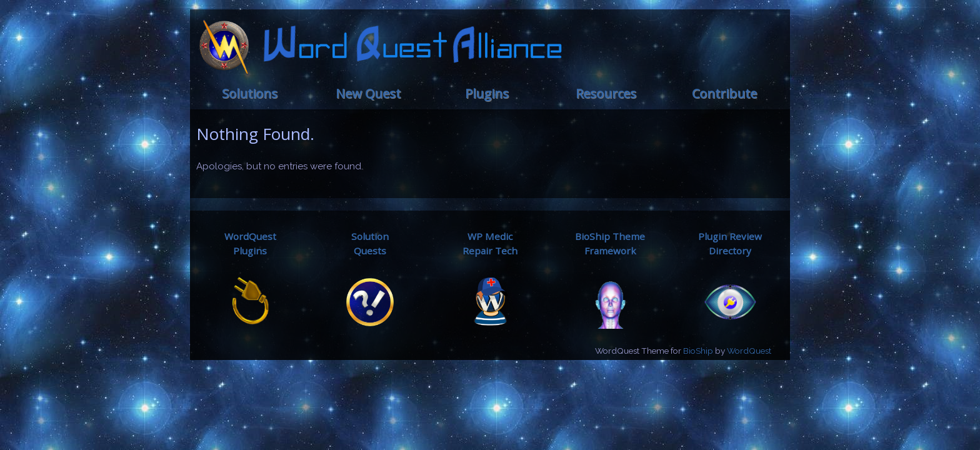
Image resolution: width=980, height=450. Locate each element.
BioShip (698, 351)
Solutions (250, 93)
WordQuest (749, 351)
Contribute (724, 93)
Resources (606, 93)
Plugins (487, 93)
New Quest (368, 93)
